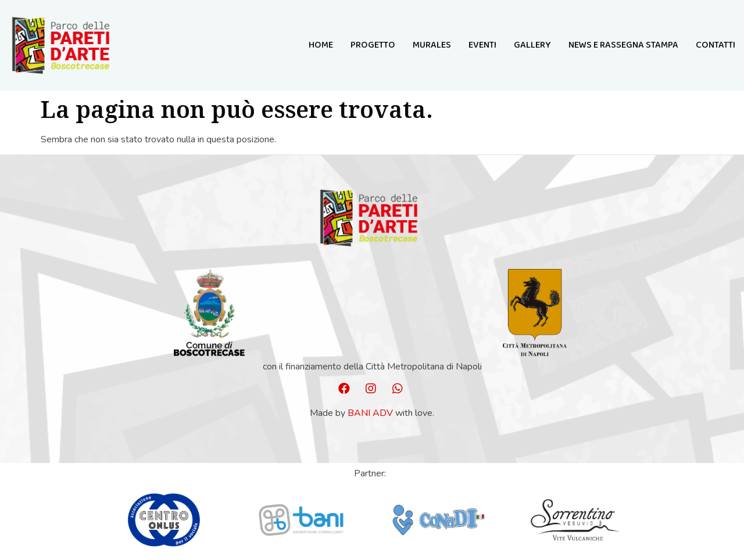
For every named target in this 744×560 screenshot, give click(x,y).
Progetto (373, 45)
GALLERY (532, 45)
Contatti (716, 45)
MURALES (432, 45)
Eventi (482, 45)
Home (321, 45)
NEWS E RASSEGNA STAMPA (623, 45)
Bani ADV (370, 413)
